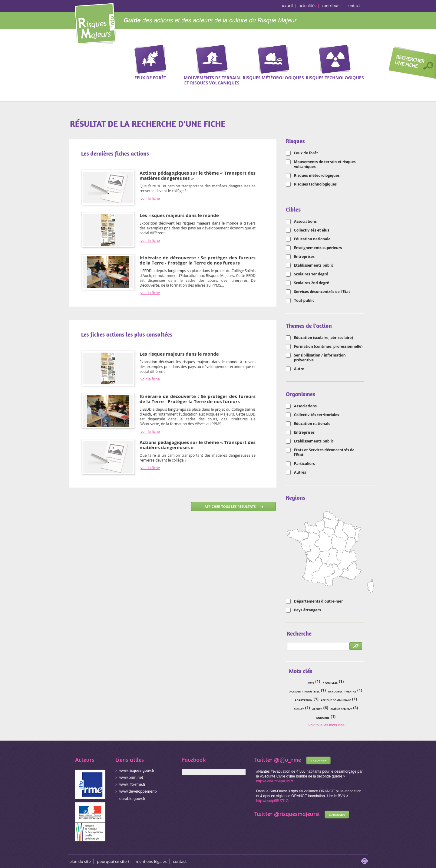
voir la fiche (150, 199)
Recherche (410, 64)
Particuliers (304, 464)
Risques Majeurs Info (95, 23)
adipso (365, 861)
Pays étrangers (307, 610)
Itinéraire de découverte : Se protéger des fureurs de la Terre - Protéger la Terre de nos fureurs (198, 260)
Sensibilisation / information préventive (320, 358)
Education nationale (312, 239)
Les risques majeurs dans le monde (179, 215)
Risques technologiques (315, 184)
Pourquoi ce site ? (113, 861)
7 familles (330, 683)
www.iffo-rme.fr (132, 784)
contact (353, 5)
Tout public (304, 301)
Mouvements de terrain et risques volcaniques (325, 164)
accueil (287, 5)
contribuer (332, 5)
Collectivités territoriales (317, 415)
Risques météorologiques (317, 176)
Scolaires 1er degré (311, 274)
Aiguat (299, 709)
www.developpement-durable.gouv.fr (138, 795)
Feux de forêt (306, 153)
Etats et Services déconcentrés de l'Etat (324, 452)
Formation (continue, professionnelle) (328, 347)
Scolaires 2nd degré (312, 283)
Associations (305, 222)
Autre (299, 369)
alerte (317, 709)
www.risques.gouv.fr (137, 770)
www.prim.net (131, 777)
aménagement (341, 709)
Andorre (323, 718)
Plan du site (80, 861)
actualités (308, 5)
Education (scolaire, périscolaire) (324, 338)
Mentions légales (151, 861)
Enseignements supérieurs (318, 248)
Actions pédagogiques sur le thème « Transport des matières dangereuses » (198, 175)
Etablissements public (314, 265)
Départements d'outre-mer (319, 601)
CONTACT (180, 861)
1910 (311, 683)
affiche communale (336, 700)
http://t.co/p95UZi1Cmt (274, 801)
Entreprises (304, 257)
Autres (300, 472)
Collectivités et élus (312, 230)
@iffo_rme (288, 759)
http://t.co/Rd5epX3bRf (274, 781)
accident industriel (305, 691)
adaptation (304, 700)
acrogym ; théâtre (342, 691)
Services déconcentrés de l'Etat (322, 292)
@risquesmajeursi (297, 814)
